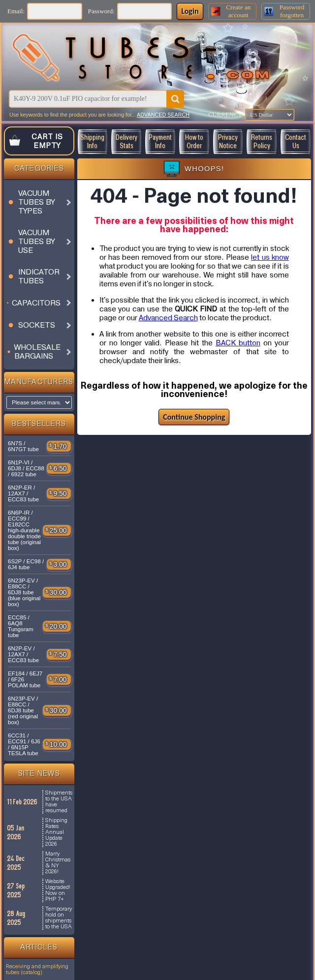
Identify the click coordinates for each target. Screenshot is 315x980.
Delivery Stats (126, 142)
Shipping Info (92, 142)
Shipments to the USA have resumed (59, 802)
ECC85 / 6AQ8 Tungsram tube (21, 626)
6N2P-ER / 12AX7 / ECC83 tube (23, 493)
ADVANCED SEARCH (163, 115)
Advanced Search (168, 318)
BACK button (238, 343)
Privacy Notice (228, 142)
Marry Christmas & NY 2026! (58, 863)
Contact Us (296, 142)
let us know (270, 257)
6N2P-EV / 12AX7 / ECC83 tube (23, 654)
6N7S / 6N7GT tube (23, 446)
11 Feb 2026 (23, 802)
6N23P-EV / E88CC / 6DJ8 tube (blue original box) (24, 592)
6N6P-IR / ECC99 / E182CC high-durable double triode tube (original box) (24, 530)
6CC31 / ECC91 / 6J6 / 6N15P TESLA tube (24, 744)
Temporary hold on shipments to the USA (59, 918)
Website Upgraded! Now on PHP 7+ (58, 890)
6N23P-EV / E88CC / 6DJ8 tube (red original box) (23, 710)
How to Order (194, 142)
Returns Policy (262, 142)
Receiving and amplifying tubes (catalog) (37, 970)
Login (190, 11)
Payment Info (160, 142)
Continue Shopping (194, 417)
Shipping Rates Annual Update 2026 (56, 832)
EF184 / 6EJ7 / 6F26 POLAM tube (25, 679)
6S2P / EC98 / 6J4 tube (26, 564)
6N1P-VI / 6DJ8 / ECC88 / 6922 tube (26, 468)
